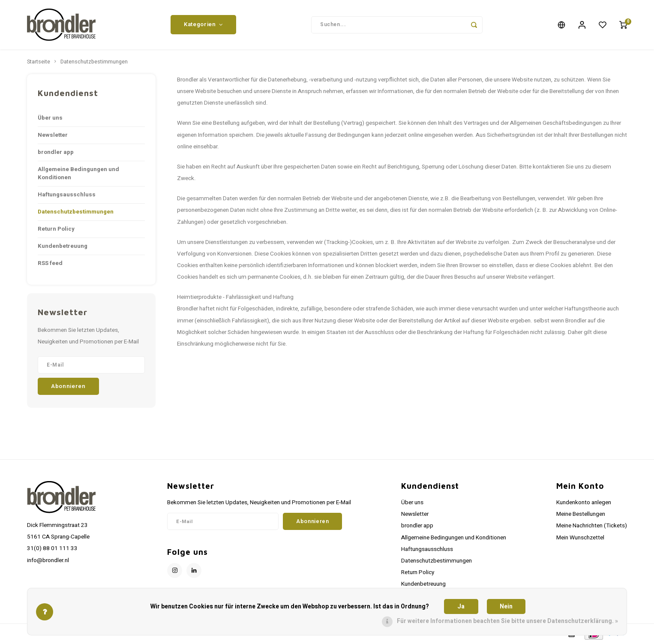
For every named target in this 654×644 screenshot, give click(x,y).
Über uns (50, 118)
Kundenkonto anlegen (584, 503)
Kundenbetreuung (63, 246)
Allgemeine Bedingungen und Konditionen (78, 173)
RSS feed (50, 263)
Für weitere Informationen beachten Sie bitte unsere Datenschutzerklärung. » (507, 621)
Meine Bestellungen (581, 514)
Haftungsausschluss (67, 195)
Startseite (39, 62)
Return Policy (56, 229)
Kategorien (203, 24)
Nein (506, 606)
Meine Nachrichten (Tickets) (592, 526)
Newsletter (53, 135)
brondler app (56, 152)
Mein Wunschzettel (580, 538)
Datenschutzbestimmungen (94, 62)
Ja (461, 606)
